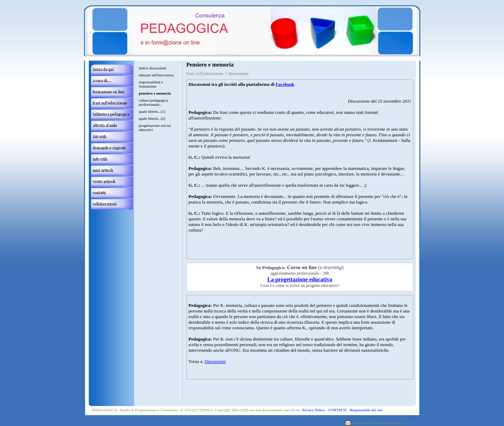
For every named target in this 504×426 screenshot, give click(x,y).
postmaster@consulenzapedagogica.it (381, 423)
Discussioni (215, 361)
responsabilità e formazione (151, 84)
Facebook (285, 84)
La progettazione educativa (300, 279)
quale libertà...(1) (152, 111)
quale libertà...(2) (152, 118)
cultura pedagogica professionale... (153, 102)
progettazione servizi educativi (155, 128)
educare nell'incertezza (156, 75)
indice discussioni (153, 68)
